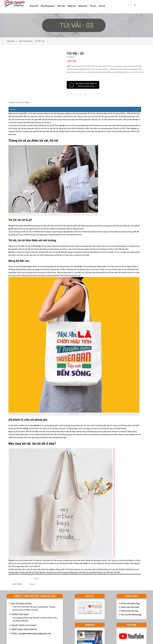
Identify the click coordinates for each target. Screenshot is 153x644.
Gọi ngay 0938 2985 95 (83, 85)
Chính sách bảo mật (130, 599)
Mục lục (13, 112)
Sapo (105, 642)
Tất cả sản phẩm (25, 41)
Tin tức (93, 6)
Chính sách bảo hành (130, 595)
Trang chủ (34, 6)
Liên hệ (102, 6)
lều (65, 272)
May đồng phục (48, 6)
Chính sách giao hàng (130, 591)
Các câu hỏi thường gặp (131, 602)
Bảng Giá (72, 6)
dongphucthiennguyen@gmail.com (35, 621)
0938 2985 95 (30, 617)
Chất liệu (62, 6)
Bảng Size (83, 6)
